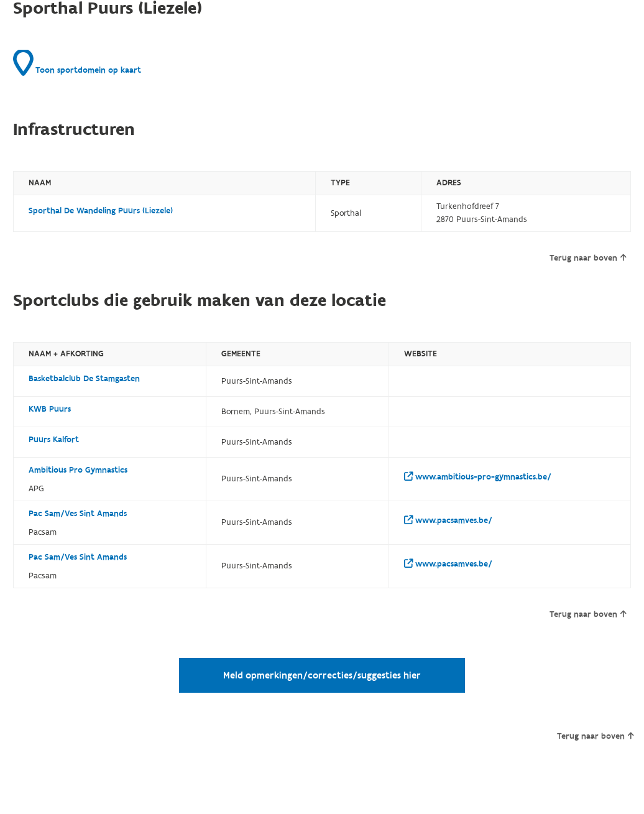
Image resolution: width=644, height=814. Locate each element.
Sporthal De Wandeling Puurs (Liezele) (101, 211)
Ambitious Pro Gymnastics (78, 470)
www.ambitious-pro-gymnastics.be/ (478, 477)
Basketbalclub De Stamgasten (84, 379)
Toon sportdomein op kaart (77, 63)
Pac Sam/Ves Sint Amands (78, 514)
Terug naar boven (588, 258)
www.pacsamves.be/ (448, 520)
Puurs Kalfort (54, 440)
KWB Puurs (50, 409)
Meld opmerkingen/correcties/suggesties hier (322, 675)
